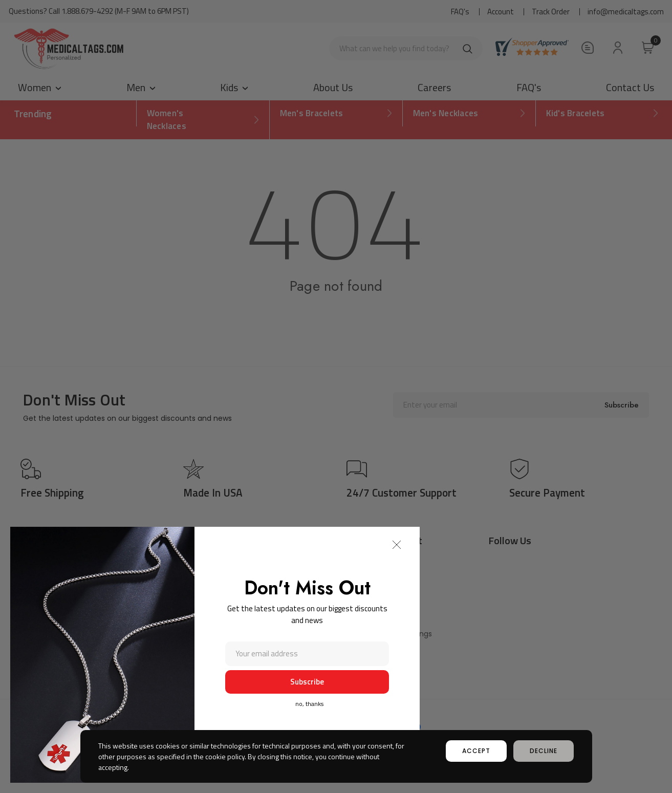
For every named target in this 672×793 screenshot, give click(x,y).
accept (476, 751)
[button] (397, 545)
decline (544, 751)
